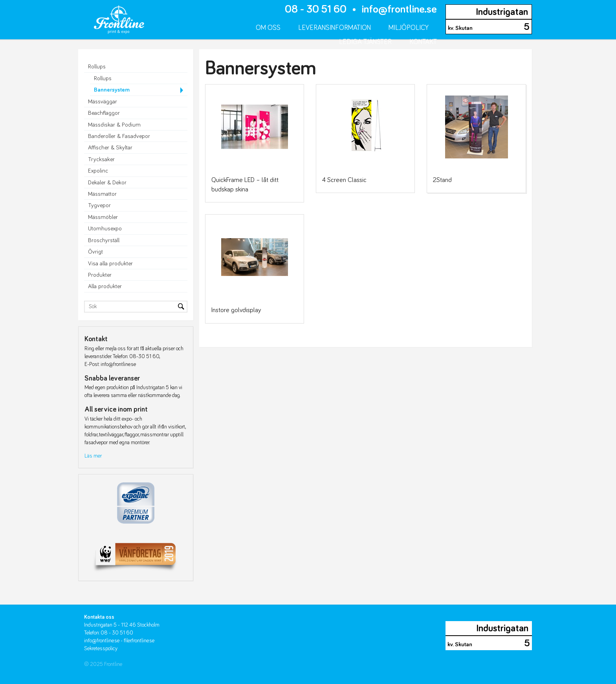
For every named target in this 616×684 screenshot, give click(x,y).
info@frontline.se (399, 9)
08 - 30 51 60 (316, 9)
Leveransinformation (335, 28)
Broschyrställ (104, 240)
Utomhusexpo (105, 229)
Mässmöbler (103, 217)
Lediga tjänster (365, 42)
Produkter (100, 275)
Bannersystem (112, 90)
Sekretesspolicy (101, 649)
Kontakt (423, 42)
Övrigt (95, 252)
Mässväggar (103, 102)
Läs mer (93, 456)
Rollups (97, 67)
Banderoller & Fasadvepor (119, 136)
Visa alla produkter (110, 264)
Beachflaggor (104, 113)
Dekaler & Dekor (107, 183)
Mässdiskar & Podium (114, 125)
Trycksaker (101, 159)
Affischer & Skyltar (110, 148)
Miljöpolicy (409, 28)
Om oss (268, 28)
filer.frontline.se (139, 641)
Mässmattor (102, 194)
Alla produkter (105, 286)
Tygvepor (99, 205)
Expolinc (98, 171)
